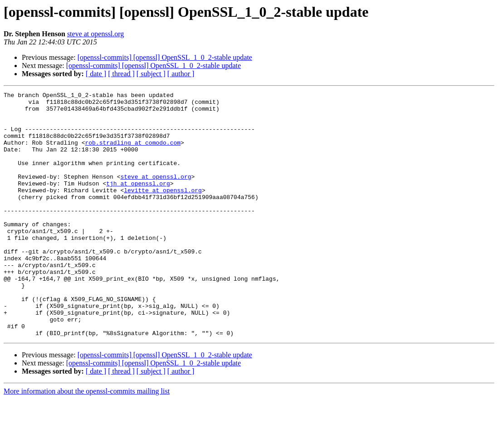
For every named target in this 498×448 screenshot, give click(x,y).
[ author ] (181, 74)
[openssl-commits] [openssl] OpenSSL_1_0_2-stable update (165, 57)
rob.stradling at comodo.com (133, 153)
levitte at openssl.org (163, 210)
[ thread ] (121, 74)
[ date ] (96, 74)
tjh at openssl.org (138, 202)
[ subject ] (151, 74)
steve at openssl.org (95, 34)
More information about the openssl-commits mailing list (87, 440)
